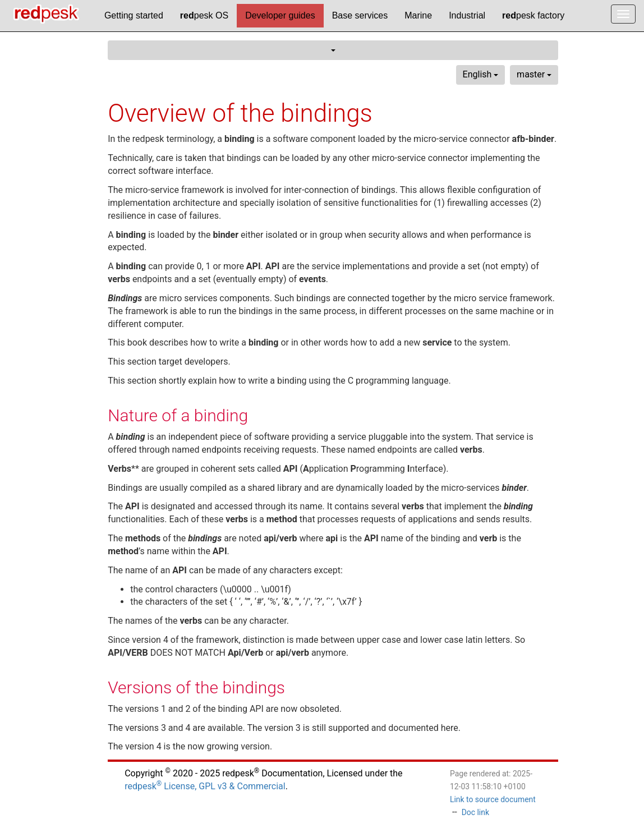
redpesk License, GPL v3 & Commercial (205, 786)
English (481, 74)
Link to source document (493, 799)
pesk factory (533, 15)
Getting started (134, 15)
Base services (360, 15)
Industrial (467, 15)
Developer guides (280, 15)
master (534, 74)
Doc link (475, 812)
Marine (418, 15)
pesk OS (204, 15)
